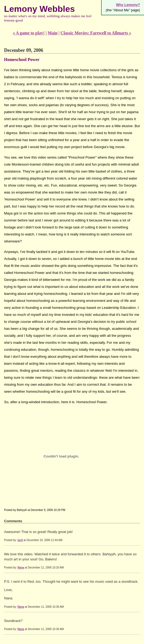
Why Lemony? (128, 5)
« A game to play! (29, 33)
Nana (21, 568)
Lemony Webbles (40, 9)
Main (53, 33)
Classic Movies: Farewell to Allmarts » (96, 33)
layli (20, 540)
